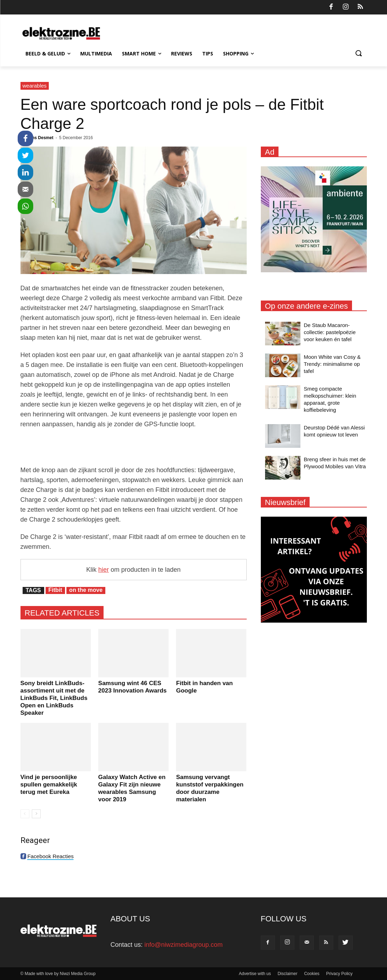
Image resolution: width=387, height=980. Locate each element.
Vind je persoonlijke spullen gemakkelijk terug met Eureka (49, 785)
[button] (358, 54)
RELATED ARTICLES (62, 613)
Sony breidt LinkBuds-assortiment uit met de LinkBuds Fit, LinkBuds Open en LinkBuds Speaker (54, 698)
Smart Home (142, 54)
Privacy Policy (339, 974)
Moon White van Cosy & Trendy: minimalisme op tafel (332, 364)
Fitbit (55, 590)
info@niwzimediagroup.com (184, 945)
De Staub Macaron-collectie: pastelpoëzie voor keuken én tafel (330, 332)
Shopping (238, 54)
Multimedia (96, 54)
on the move (86, 590)
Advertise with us (255, 974)
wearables (35, 86)
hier (104, 570)
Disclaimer (287, 974)
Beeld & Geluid (48, 54)
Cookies (312, 974)
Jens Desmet (40, 138)
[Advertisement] (134, 447)
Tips (208, 54)
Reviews (182, 54)
